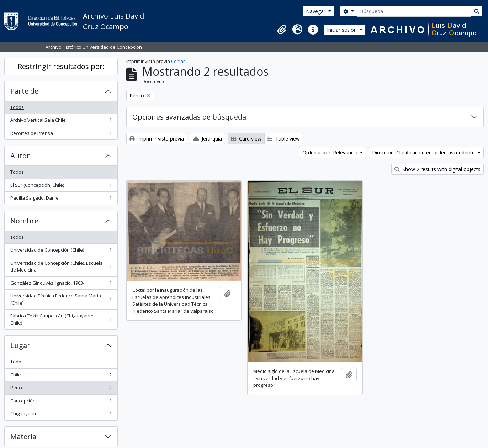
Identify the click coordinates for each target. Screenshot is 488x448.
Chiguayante (61, 415)
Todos (17, 107)
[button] (282, 30)
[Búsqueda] (414, 11)
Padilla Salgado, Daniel (61, 199)
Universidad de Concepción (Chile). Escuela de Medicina (61, 267)
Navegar (316, 11)
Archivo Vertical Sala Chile (61, 122)
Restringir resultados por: (61, 66)
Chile (61, 376)
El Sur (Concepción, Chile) (61, 187)
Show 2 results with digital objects (437, 169)
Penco (61, 389)
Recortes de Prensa (61, 135)
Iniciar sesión (343, 30)
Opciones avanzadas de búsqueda (189, 117)
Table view (284, 139)
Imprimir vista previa (157, 139)
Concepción (61, 402)
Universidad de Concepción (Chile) (61, 251)
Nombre (24, 221)
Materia (23, 436)
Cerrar (178, 61)
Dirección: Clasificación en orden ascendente (424, 152)
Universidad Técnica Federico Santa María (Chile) (61, 299)
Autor (20, 156)
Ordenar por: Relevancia (331, 152)
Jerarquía (208, 139)
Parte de (24, 91)
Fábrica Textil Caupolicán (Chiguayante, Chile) (61, 319)
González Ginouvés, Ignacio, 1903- (61, 284)
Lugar (20, 345)
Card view (246, 139)
